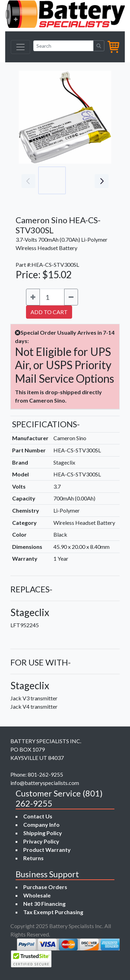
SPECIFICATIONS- (46, 424)
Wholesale (37, 895)
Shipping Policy (43, 833)
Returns (33, 858)
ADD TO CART (49, 312)
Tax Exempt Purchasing (53, 912)
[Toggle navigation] (20, 47)
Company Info (41, 825)
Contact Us (38, 816)
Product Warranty (47, 850)
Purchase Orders (45, 887)
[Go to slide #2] (83, 180)
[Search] (63, 46)
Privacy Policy (41, 841)
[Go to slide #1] (52, 180)
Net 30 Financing (44, 904)
